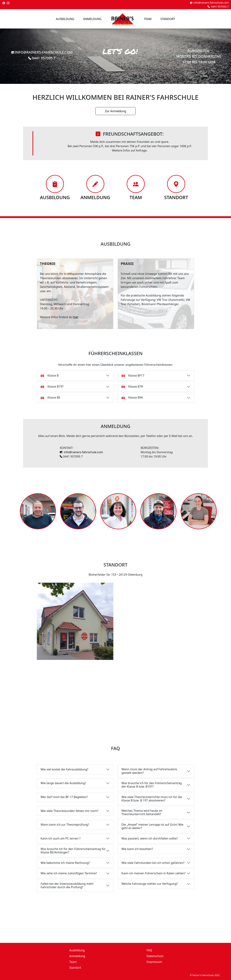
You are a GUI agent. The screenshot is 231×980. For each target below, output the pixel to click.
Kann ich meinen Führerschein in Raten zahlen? (153, 873)
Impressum (154, 962)
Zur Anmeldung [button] (115, 111)
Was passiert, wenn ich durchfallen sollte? (150, 838)
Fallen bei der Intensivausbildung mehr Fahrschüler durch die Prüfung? (67, 885)
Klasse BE (50, 398)
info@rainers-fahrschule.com (81, 452)
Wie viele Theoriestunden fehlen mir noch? (69, 811)
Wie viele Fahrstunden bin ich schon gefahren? (153, 863)
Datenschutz (155, 956)
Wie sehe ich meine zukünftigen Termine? (69, 873)
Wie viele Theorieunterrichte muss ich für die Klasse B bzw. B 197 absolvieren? (152, 799)
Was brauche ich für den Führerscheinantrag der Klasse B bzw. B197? (152, 785)
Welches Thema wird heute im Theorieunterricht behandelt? (142, 812)
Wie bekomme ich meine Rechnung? (65, 863)
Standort (168, 19)
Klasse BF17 (133, 376)
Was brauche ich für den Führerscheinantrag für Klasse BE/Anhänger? (73, 851)
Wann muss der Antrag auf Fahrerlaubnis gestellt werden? (149, 771)
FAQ (149, 950)
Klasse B (50, 376)
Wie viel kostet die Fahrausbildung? (64, 769)
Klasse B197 (52, 387)
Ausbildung (65, 19)
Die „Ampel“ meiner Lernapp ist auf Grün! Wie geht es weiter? (152, 826)
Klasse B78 (132, 387)
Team (148, 19)
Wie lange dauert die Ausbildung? (63, 783)
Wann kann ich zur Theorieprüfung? (65, 825)
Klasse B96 (132, 398)
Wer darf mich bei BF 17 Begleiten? (64, 797)
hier (76, 317)
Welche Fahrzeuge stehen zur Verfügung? (150, 884)
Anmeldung (92, 19)
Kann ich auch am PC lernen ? (61, 838)
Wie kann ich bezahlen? (137, 849)
